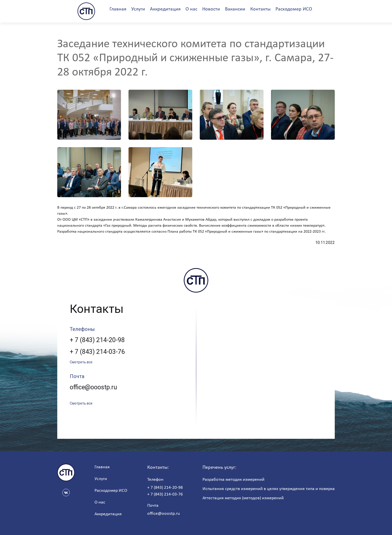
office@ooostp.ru (93, 387)
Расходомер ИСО (294, 9)
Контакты (260, 9)
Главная (118, 9)
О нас (191, 9)
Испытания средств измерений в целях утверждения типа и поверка (269, 489)
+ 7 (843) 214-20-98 (97, 340)
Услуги (138, 9)
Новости (211, 9)
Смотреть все (81, 362)
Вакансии (235, 9)
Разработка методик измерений (233, 480)
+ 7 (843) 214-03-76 (97, 352)
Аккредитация (165, 9)
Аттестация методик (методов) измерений (243, 498)
